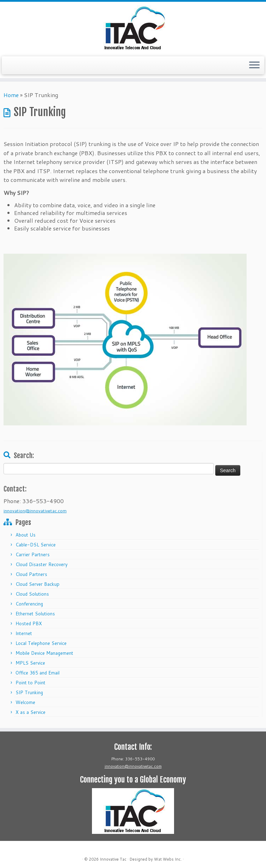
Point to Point (30, 683)
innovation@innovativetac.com (35, 511)
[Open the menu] (254, 65)
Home (11, 95)
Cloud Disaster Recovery (42, 564)
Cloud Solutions (32, 594)
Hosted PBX (29, 623)
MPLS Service (30, 663)
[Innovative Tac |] (133, 28)
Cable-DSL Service (36, 545)
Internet (24, 633)
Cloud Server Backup (38, 584)
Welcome (25, 702)
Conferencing (29, 604)
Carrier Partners (33, 555)
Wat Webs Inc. (168, 859)
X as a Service (30, 712)
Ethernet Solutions (35, 614)
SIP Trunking (29, 692)
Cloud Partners (31, 574)
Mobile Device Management (44, 653)
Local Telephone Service (41, 643)
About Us (26, 535)
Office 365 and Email (38, 673)
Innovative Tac (113, 859)
